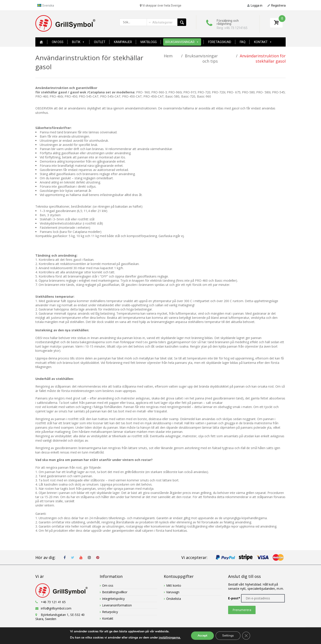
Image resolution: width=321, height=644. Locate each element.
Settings (228, 636)
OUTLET (100, 42)
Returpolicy (110, 612)
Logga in (255, 5)
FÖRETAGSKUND (220, 42)
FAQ (243, 42)
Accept (202, 636)
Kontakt (261, 42)
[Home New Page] (41, 42)
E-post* (234, 598)
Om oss (58, 42)
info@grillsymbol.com (56, 608)
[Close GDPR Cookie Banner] (246, 636)
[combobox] (160, 22)
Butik (76, 42)
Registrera (277, 5)
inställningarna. (170, 638)
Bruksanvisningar (180, 42)
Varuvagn (173, 592)
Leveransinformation (117, 605)
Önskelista (174, 599)
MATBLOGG (149, 42)
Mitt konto (174, 585)
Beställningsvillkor (115, 592)
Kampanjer (123, 42)
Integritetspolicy (113, 599)
